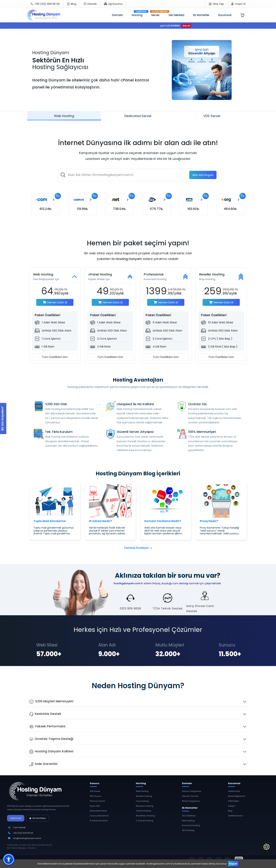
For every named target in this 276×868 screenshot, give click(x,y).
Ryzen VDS (95, 806)
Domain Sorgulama (192, 791)
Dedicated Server (98, 811)
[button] (9, 859)
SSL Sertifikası (189, 816)
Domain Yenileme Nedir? (163, 521)
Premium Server (97, 801)
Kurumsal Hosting (191, 825)
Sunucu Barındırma (99, 816)
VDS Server (95, 791)
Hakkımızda (16, 818)
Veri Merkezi (176, 15)
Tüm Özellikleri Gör (55, 357)
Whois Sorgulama (191, 801)
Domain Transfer (190, 796)
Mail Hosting (188, 821)
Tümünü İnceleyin (138, 548)
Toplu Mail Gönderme (50, 521)
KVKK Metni (234, 801)
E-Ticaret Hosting (145, 821)
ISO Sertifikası (38, 818)
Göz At (190, 26)
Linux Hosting (142, 801)
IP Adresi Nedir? (100, 521)
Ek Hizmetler (201, 15)
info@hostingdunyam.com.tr (27, 838)
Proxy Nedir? (209, 521)
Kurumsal (225, 15)
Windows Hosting (145, 806)
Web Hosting (142, 791)
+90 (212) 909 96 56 (23, 833)
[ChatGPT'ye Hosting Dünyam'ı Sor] (266, 847)
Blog (230, 811)
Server (155, 15)
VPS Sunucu (95, 796)
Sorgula (203, 175)
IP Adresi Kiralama (99, 821)
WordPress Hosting (145, 816)
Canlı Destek (19, 827)
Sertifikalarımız (236, 816)
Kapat (233, 864)
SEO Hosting (188, 830)
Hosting (137, 15)
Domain (117, 15)
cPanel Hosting (143, 811)
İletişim (232, 806)
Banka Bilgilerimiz (237, 796)
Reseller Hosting (144, 796)
